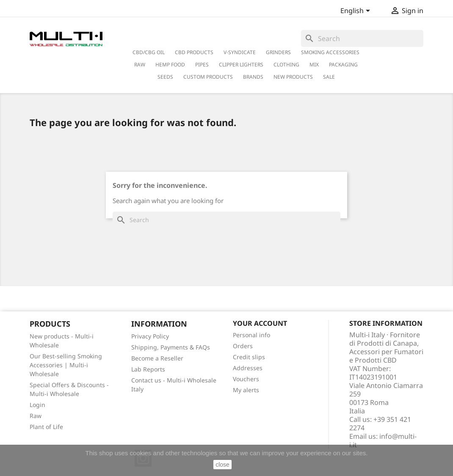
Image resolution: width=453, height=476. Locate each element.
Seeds (165, 77)
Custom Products (208, 77)
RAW (140, 65)
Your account (260, 323)
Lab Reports (148, 369)
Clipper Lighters (241, 65)
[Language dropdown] (357, 11)
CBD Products (194, 52)
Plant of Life (46, 427)
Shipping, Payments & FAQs (171, 347)
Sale (329, 77)
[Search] (362, 39)
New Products (293, 77)
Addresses (248, 368)
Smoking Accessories (330, 52)
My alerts (246, 390)
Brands (253, 77)
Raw (36, 416)
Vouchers (246, 379)
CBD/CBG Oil (149, 52)
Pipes (202, 65)
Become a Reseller (157, 358)
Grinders (278, 52)
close (222, 465)
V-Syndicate (240, 52)
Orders (243, 346)
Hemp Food (170, 65)
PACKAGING (343, 65)
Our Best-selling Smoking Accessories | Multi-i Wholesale (66, 365)
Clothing (286, 65)
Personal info (251, 335)
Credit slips (249, 357)
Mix (314, 65)
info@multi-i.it (383, 440)
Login (37, 405)
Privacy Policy (150, 336)
